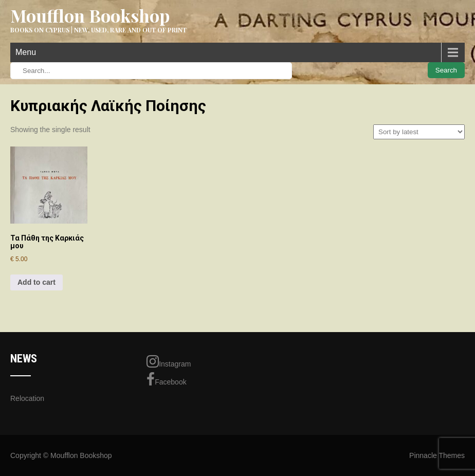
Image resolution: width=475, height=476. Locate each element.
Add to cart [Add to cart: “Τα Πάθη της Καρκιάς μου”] (36, 282)
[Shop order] (419, 132)
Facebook (166, 379)
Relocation (27, 398)
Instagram (169, 361)
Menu (26, 52)
